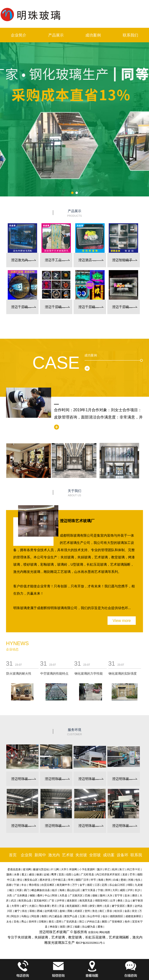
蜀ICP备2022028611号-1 (90, 943)
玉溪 (82, 916)
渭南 (70, 911)
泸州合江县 (93, 922)
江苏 (97, 885)
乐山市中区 (94, 916)
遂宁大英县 (89, 890)
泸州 (130, 890)
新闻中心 (40, 862)
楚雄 (123, 880)
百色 (16, 922)
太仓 (9, 922)
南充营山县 (25, 901)
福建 (77, 927)
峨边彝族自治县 (41, 890)
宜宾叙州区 (40, 901)
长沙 (137, 890)
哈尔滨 (118, 911)
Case (56, 363)
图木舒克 (45, 880)
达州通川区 (51, 911)
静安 (92, 906)
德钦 (95, 895)
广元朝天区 (76, 895)
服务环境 (75, 732)
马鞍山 (25, 916)
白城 (116, 880)
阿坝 (54, 895)
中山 (47, 895)
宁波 (16, 885)
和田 (85, 906)
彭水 (127, 895)
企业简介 (19, 35)
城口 (12, 890)
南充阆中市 (63, 885)
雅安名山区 (31, 880)
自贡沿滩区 (48, 885)
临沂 (54, 890)
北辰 (107, 906)
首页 (13, 855)
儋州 (40, 895)
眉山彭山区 (73, 890)
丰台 (24, 885)
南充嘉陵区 (73, 906)
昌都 (9, 885)
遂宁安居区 (118, 906)
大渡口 (33, 906)
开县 (62, 906)
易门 (27, 890)
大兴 (110, 895)
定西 (104, 885)
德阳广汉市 (82, 880)
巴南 (88, 895)
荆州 (108, 880)
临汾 (105, 916)
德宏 (90, 885)
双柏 (32, 911)
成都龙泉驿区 (133, 916)
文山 (128, 901)
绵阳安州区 (101, 901)
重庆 (130, 906)
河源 (19, 890)
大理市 (15, 906)
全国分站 (93, 932)
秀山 (24, 922)
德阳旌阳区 (117, 916)
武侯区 (78, 911)
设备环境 (122, 862)
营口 (82, 922)
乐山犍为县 (89, 927)
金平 (82, 885)
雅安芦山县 (71, 916)
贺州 (87, 911)
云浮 (113, 901)
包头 (138, 880)
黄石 (51, 922)
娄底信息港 (14, 869)
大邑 (9, 895)
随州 (102, 895)
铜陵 (32, 895)
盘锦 (62, 911)
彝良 (120, 901)
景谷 (109, 911)
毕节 (93, 880)
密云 (20, 880)
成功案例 (93, 35)
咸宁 (24, 906)
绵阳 (130, 885)
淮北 (95, 911)
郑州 (108, 890)
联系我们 (130, 35)
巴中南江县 (59, 880)
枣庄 (54, 906)
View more (122, 621)
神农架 (54, 927)
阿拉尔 (15, 916)
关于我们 (75, 493)
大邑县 (63, 895)
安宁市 (119, 895)
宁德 (100, 890)
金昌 (127, 911)
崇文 (135, 911)
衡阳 (44, 916)
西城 (40, 911)
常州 (71, 880)
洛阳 (62, 927)
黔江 (70, 927)
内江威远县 (56, 916)
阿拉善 (35, 916)
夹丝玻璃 (81, 862)
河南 (131, 880)
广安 (52, 901)
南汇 (102, 911)
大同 (115, 890)
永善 (17, 874)
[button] (72, 193)
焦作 (127, 922)
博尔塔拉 (34, 885)
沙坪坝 (60, 901)
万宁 (75, 885)
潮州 (99, 906)
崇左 (25, 911)
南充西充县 (86, 901)
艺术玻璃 (68, 862)
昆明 (59, 922)
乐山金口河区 (117, 885)
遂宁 (17, 911)
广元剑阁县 (21, 895)
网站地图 (105, 932)
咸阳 (122, 890)
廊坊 (135, 895)
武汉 (14, 901)
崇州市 (33, 922)
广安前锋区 (116, 922)
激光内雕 (54, 862)
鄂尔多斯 (44, 906)
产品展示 (56, 35)
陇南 (9, 874)
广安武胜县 (70, 922)
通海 (100, 927)
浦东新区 (72, 901)
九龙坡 (139, 885)
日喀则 (43, 922)
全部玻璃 (95, 862)
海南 (101, 880)
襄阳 (104, 922)
